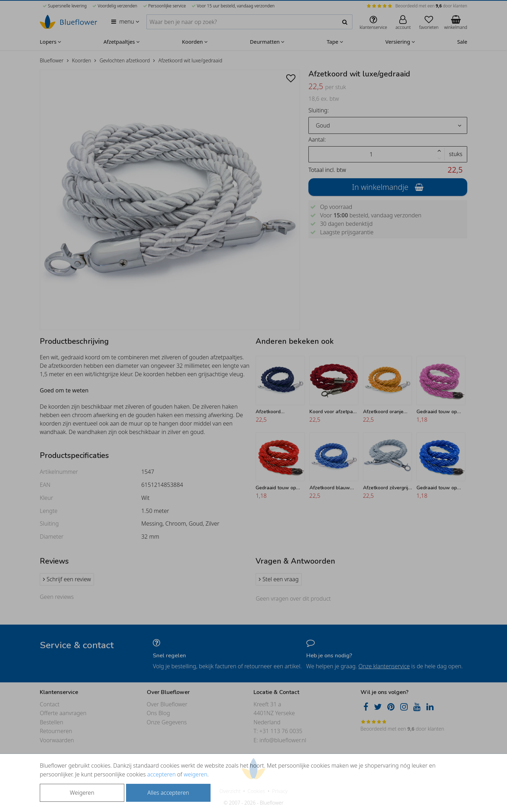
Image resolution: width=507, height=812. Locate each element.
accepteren (161, 774)
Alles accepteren (168, 793)
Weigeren (82, 793)
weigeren (196, 774)
